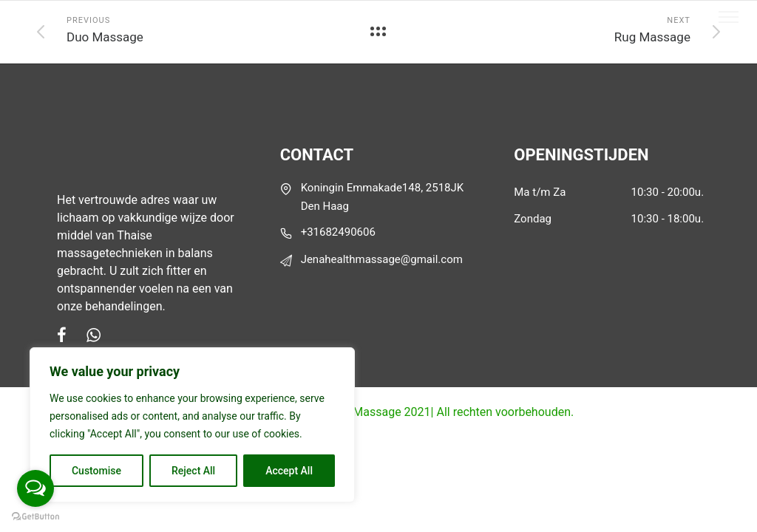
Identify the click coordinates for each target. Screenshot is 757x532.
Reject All (193, 471)
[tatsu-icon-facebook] (66, 335)
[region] (192, 425)
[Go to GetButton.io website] (35, 517)
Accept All (289, 471)
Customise (96, 471)
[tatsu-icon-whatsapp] (94, 335)
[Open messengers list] (35, 488)
